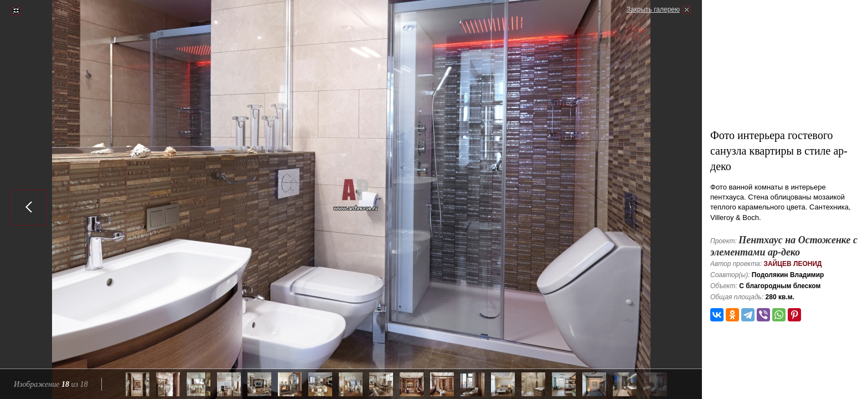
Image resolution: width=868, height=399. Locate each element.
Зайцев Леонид (792, 264)
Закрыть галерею (653, 9)
